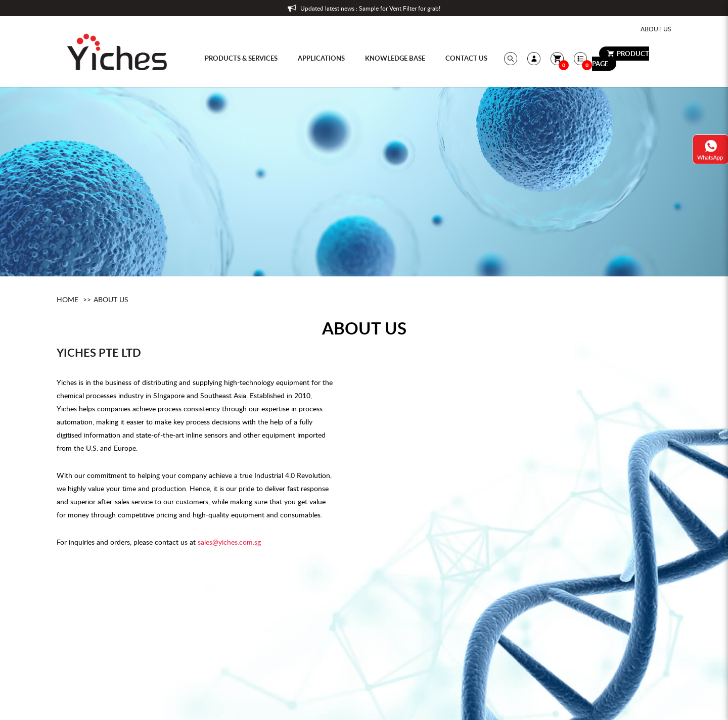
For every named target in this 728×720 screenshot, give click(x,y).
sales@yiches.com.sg (229, 542)
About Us (656, 29)
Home (67, 299)
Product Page (621, 59)
